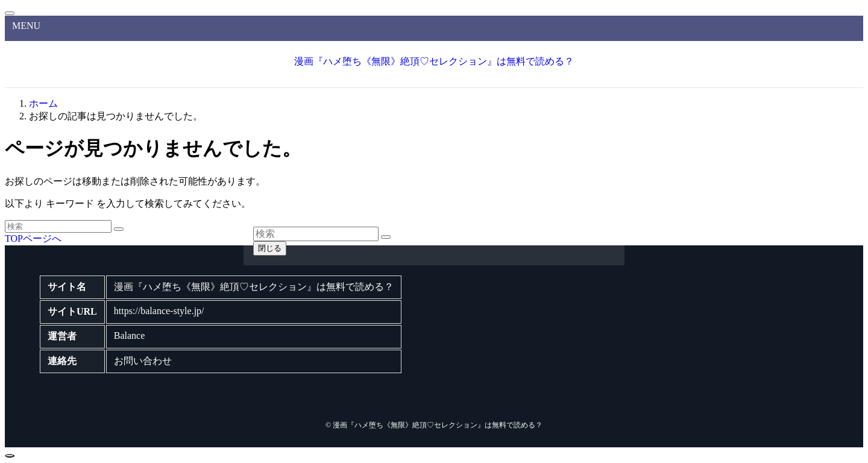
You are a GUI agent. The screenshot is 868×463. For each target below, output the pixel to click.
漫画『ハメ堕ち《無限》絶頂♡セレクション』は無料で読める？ (434, 61)
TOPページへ (33, 238)
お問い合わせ (143, 361)
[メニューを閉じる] (10, 13)
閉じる (270, 248)
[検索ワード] (58, 226)
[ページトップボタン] (10, 456)
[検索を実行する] (119, 229)
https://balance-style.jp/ (159, 311)
